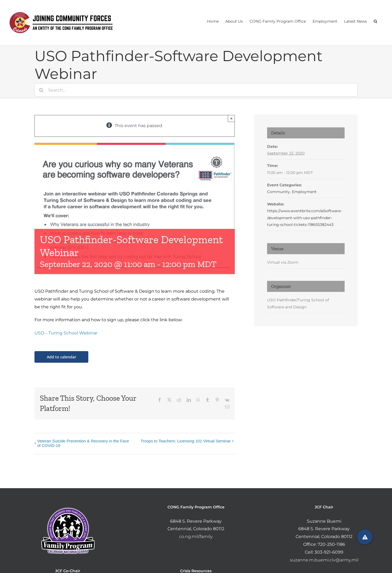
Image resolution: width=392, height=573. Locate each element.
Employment (304, 192)
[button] (375, 21)
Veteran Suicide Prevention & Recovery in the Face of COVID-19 (83, 443)
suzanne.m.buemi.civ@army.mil (324, 560)
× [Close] (231, 118)
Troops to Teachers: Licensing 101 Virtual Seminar (186, 441)
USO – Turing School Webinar (66, 333)
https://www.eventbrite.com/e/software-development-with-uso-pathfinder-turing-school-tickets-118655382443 (304, 218)
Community (279, 192)
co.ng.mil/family (196, 537)
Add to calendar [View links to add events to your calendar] (62, 357)
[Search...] (196, 90)
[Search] (41, 90)
